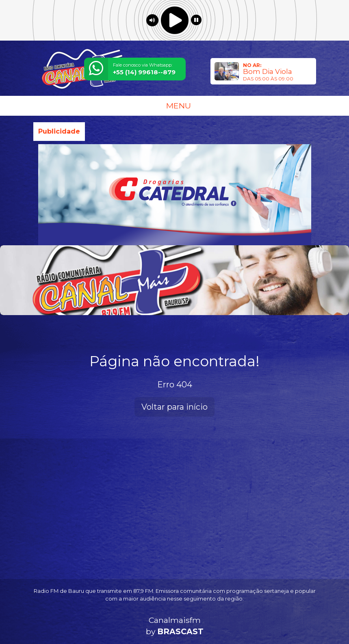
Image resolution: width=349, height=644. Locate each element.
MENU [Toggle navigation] (175, 106)
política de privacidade (206, 624)
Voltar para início (174, 407)
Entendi (317, 612)
